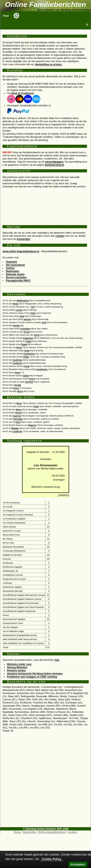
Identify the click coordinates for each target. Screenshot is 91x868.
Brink (37, 335)
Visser (17, 372)
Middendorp (23, 300)
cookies (73, 832)
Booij (16, 304)
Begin (6, 16)
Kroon (27, 332)
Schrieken (25, 329)
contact (60, 236)
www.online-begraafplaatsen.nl (21, 251)
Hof (33, 307)
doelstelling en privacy (48, 64)
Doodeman (42, 369)
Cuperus (17, 416)
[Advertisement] (45, 205)
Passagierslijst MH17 (18, 280)
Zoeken (10, 268)
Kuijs (33, 313)
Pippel (24, 344)
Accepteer (78, 864)
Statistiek (11, 262)
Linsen (19, 310)
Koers (32, 379)
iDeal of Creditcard (22, 93)
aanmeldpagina (54, 162)
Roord (18, 413)
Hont (18, 422)
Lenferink (17, 431)
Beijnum (32, 425)
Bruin (19, 347)
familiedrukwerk (54, 165)
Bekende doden (15, 274)
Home (17, 832)
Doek (27, 350)
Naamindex (13, 271)
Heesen (28, 319)
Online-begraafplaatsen (52, 832)
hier (57, 660)
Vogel (29, 341)
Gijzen (26, 375)
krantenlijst (23, 239)
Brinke (17, 325)
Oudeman (17, 360)
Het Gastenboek (15, 265)
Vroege (18, 385)
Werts (19, 409)
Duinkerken (29, 354)
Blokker (15, 428)
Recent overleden (16, 277)
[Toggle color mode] (16, 16)
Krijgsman (28, 338)
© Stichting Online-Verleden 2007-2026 (46, 829)
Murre (20, 391)
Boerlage (18, 419)
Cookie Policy (52, 859)
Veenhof (29, 382)
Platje (26, 357)
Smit (22, 316)
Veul (44, 322)
